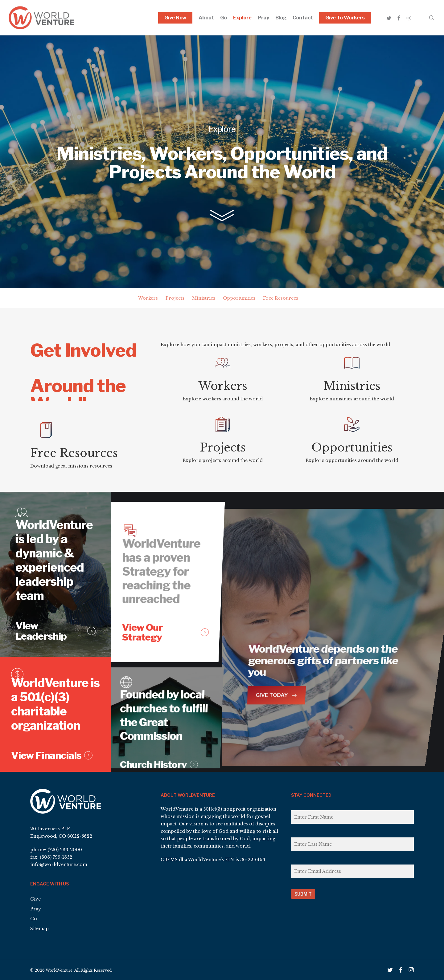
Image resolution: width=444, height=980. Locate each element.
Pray (36, 909)
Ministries (204, 298)
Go (34, 919)
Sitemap (39, 929)
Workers (148, 298)
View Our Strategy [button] (141, 635)
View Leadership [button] (45, 640)
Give (35, 899)
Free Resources (281, 298)
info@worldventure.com (59, 865)
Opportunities (239, 298)
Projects (175, 298)
